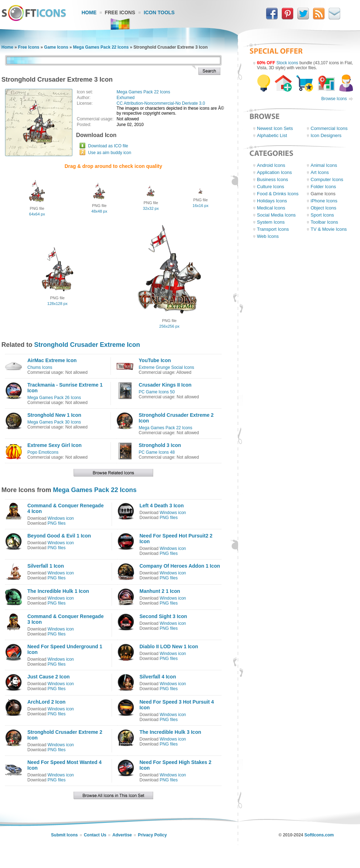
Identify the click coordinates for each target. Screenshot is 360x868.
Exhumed (126, 98)
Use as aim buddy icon (110, 153)
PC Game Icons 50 (157, 392)
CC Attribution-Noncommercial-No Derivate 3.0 (161, 103)
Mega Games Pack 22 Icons (101, 47)
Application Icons (274, 172)
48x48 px (99, 211)
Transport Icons (273, 229)
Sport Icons (322, 215)
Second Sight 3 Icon (163, 616)
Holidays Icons (272, 201)
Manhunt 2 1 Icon (160, 591)
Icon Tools (159, 12)
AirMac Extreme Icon (52, 360)
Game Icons (56, 47)
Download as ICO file (108, 146)
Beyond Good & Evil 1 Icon (59, 536)
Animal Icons (324, 165)
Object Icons (323, 208)
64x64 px (37, 214)
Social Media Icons (276, 215)
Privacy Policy (152, 835)
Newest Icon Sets (275, 128)
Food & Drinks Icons (278, 194)
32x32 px (151, 208)
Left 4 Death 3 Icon (162, 506)
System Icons (271, 222)
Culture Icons (271, 187)
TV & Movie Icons (329, 229)
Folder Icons (323, 187)
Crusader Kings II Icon (165, 385)
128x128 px (57, 304)
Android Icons (271, 165)
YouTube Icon (155, 360)
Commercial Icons (329, 128)
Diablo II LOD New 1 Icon (169, 646)
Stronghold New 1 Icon (54, 415)
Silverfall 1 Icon (46, 566)
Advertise (122, 835)
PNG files (57, 523)
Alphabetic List (272, 135)
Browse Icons (334, 99)
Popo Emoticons (43, 452)
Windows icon (61, 518)
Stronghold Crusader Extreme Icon (87, 345)
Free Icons (120, 12)
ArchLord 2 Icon (46, 702)
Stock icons (287, 63)
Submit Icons (65, 835)
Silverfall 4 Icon (158, 677)
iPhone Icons (324, 201)
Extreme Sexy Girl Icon (55, 445)
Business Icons (272, 179)
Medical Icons (271, 208)
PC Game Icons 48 (157, 452)
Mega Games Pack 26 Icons (54, 398)
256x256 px (169, 326)
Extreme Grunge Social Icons (166, 367)
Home (89, 12)
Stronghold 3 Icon (160, 445)
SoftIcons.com (319, 835)
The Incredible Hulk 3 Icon (170, 732)
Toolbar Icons (324, 222)
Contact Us (95, 835)
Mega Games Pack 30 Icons (54, 422)
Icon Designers (326, 135)
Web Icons (268, 236)
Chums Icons (40, 367)
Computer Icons (327, 179)
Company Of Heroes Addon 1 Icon (180, 566)
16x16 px (201, 206)
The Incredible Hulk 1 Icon (58, 591)
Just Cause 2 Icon (49, 677)
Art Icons (320, 172)
